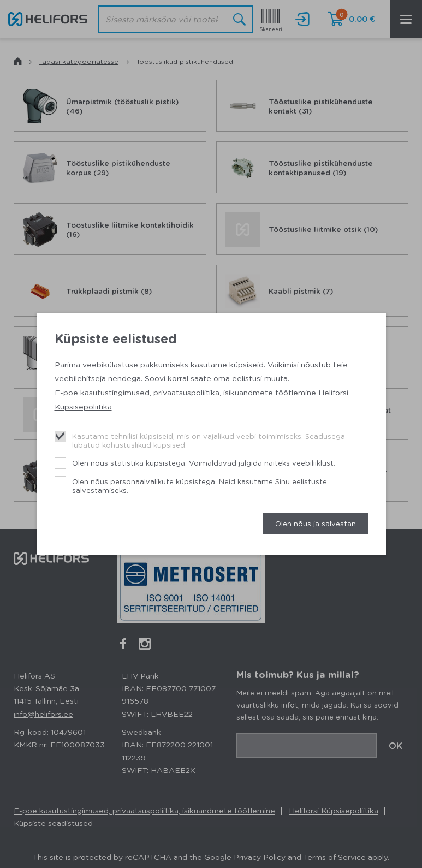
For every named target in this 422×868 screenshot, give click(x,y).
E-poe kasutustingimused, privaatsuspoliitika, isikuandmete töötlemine (185, 392)
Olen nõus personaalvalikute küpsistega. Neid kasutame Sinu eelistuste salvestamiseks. (200, 486)
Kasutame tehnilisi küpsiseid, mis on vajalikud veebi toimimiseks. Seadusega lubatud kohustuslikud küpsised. (209, 440)
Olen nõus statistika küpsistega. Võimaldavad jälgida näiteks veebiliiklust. (204, 463)
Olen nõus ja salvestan (316, 523)
